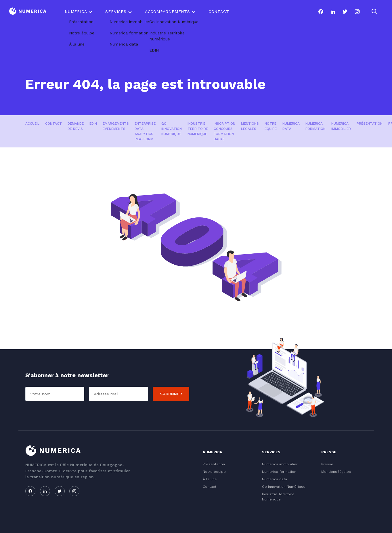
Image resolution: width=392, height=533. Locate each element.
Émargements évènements (116, 126)
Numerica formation (315, 126)
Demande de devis (76, 126)
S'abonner (171, 394)
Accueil (32, 124)
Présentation (370, 124)
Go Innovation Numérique (172, 129)
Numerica (76, 12)
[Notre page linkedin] (333, 12)
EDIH (93, 124)
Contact (219, 12)
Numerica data (291, 126)
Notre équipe (271, 126)
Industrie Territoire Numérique (198, 129)
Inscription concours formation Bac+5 (224, 131)
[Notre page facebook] (321, 12)
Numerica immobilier (341, 126)
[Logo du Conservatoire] (28, 12)
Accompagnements (168, 12)
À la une (210, 479)
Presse (327, 464)
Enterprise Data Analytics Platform (145, 131)
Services (116, 12)
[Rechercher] (374, 12)
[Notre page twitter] (345, 12)
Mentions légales (250, 126)
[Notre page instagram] (357, 12)
